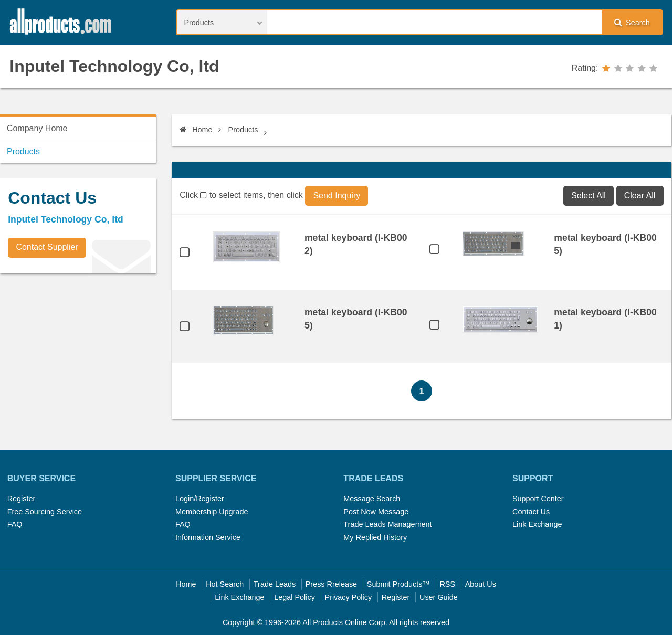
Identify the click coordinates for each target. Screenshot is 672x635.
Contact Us (531, 512)
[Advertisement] (79, 355)
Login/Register (200, 499)
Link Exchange (537, 524)
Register (22, 499)
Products (243, 130)
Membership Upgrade (212, 512)
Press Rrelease (331, 584)
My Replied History (375, 537)
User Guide (439, 597)
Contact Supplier (47, 247)
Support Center (538, 499)
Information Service (208, 537)
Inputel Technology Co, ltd (114, 66)
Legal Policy (295, 597)
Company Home (37, 128)
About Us (481, 584)
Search (632, 22)
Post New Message (376, 512)
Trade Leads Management (387, 524)
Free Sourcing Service (45, 512)
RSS (447, 584)
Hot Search (225, 584)
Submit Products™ (398, 584)
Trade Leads (275, 584)
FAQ (15, 524)
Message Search (372, 499)
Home (196, 130)
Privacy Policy (349, 597)
